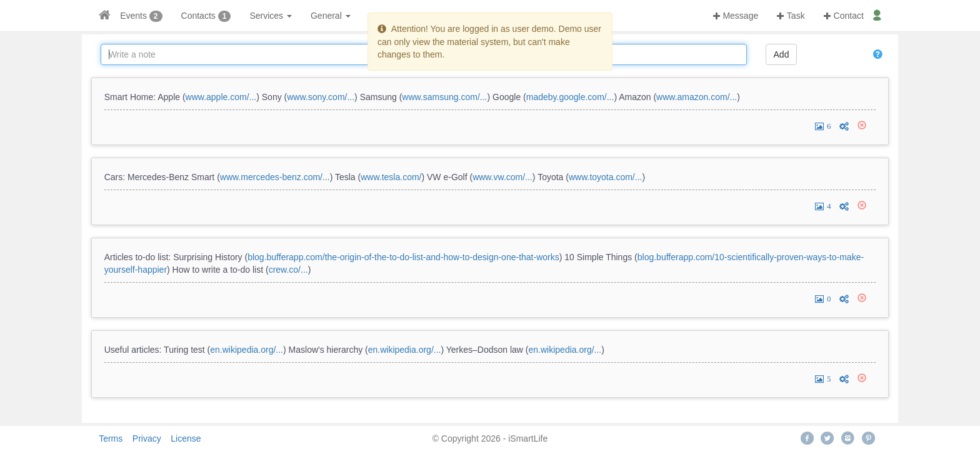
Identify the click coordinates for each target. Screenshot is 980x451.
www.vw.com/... (502, 177)
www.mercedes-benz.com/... (275, 177)
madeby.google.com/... (570, 97)
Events (133, 16)
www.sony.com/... (321, 97)
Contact (844, 16)
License (186, 438)
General (331, 16)
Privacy (147, 438)
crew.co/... (288, 270)
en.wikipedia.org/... (247, 350)
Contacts (198, 16)
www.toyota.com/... (605, 177)
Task (791, 16)
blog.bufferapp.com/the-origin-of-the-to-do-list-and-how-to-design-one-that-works (403, 257)
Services (271, 16)
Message (736, 16)
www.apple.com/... (221, 97)
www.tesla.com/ (391, 177)
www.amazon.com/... (697, 97)
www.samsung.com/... (444, 97)
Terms (111, 438)
